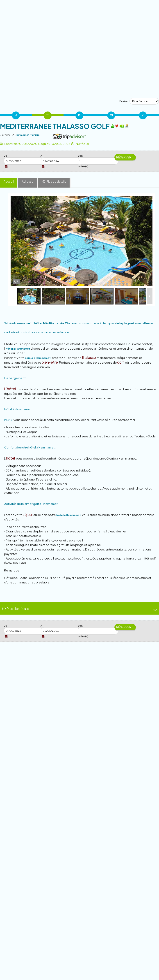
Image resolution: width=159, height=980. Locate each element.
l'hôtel (9, 420)
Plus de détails (56, 182)
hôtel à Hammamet (18, 349)
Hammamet (22, 135)
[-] (153, 610)
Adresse (28, 182)
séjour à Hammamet (38, 358)
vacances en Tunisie (56, 332)
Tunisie (35, 135)
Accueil (9, 182)
